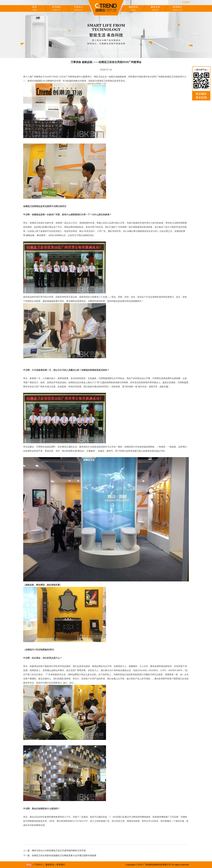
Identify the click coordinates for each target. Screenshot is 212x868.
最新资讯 (133, 8)
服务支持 (155, 8)
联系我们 (177, 8)
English (186, 2)
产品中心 (79, 8)
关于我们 (56, 8)
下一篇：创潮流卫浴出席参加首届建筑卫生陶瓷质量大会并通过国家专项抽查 (60, 855)
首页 (34, 8)
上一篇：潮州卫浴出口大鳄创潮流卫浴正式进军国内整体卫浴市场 (54, 851)
